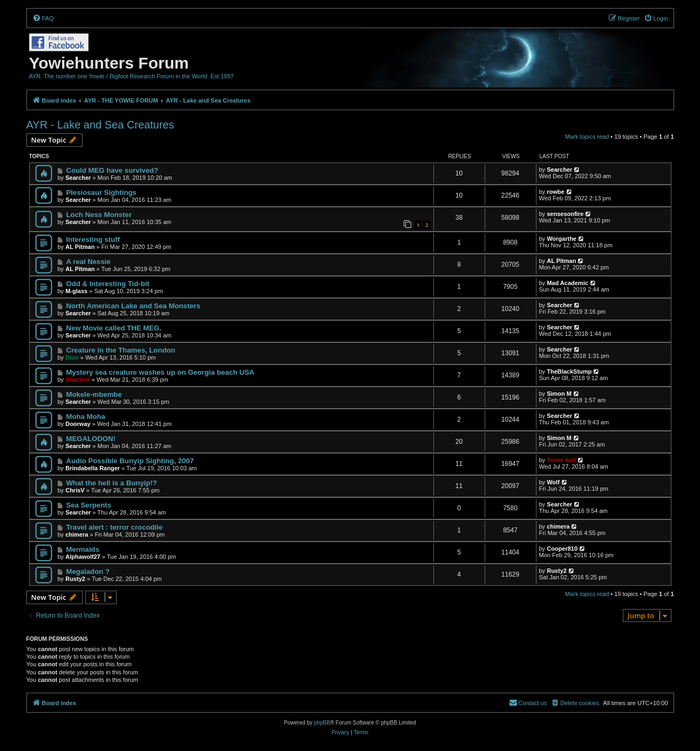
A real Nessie (88, 262)
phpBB (322, 723)
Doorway (78, 424)
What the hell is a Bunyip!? (111, 483)
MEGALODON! (91, 439)
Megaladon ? (88, 571)
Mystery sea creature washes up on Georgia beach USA (160, 372)
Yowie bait (561, 460)
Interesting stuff (93, 239)
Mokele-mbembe (94, 394)
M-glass (76, 291)
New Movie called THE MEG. (114, 328)
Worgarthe (562, 239)
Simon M (559, 394)
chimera (77, 535)
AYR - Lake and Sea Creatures (100, 125)
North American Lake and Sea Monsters (133, 306)
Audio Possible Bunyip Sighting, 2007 (130, 461)
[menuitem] (43, 18)
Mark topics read (587, 137)
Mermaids (83, 549)
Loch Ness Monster (99, 215)
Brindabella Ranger (93, 468)
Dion (72, 357)
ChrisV (75, 490)
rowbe (555, 192)
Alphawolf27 (83, 557)
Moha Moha (86, 417)
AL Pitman (80, 247)
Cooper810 (562, 549)
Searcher (78, 178)
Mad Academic (568, 283)
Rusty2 (75, 579)
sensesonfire (565, 214)
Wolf (553, 482)
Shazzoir (77, 380)
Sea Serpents (89, 505)
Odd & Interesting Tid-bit (107, 284)
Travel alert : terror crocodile (114, 527)
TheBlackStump (569, 371)
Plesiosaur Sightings (101, 192)
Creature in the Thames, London (120, 350)
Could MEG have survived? (112, 170)
